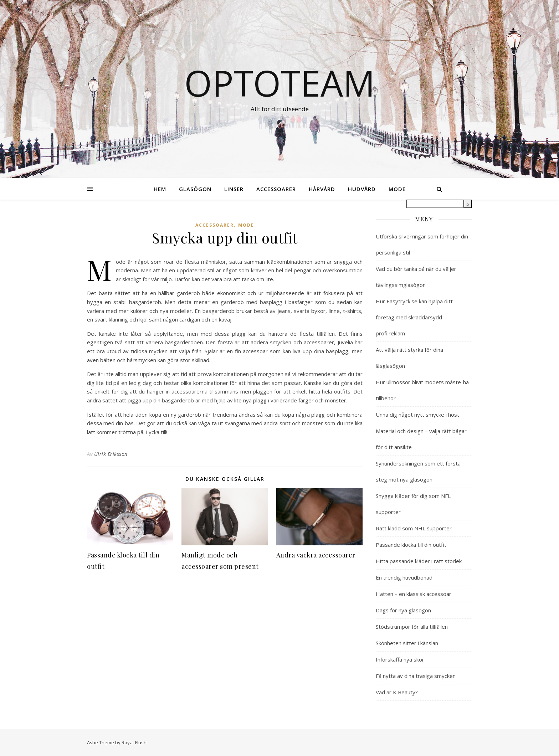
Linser (234, 189)
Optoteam (280, 83)
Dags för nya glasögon (403, 610)
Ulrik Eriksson (111, 454)
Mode (397, 189)
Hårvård (322, 189)
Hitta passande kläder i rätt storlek (419, 561)
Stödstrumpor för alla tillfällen (412, 627)
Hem (160, 189)
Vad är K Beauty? (397, 692)
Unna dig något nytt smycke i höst (417, 415)
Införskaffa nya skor (400, 659)
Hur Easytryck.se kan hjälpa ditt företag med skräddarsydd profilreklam (414, 317)
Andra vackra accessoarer (316, 555)
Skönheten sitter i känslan (407, 643)
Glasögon (195, 189)
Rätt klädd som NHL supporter (414, 528)
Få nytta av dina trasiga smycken (416, 676)
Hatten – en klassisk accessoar (414, 594)
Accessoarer (276, 189)
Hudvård (362, 189)
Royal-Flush (134, 742)
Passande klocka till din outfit (411, 545)
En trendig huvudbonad (404, 577)
